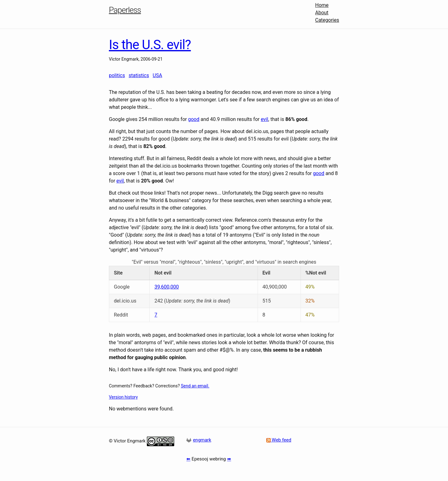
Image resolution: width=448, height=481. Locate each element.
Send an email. (195, 386)
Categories (327, 20)
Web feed (279, 440)
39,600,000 (166, 287)
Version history (123, 397)
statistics (139, 75)
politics (117, 75)
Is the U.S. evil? (150, 45)
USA (157, 75)
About (322, 13)
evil (264, 119)
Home (322, 5)
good (194, 119)
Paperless (125, 10)
